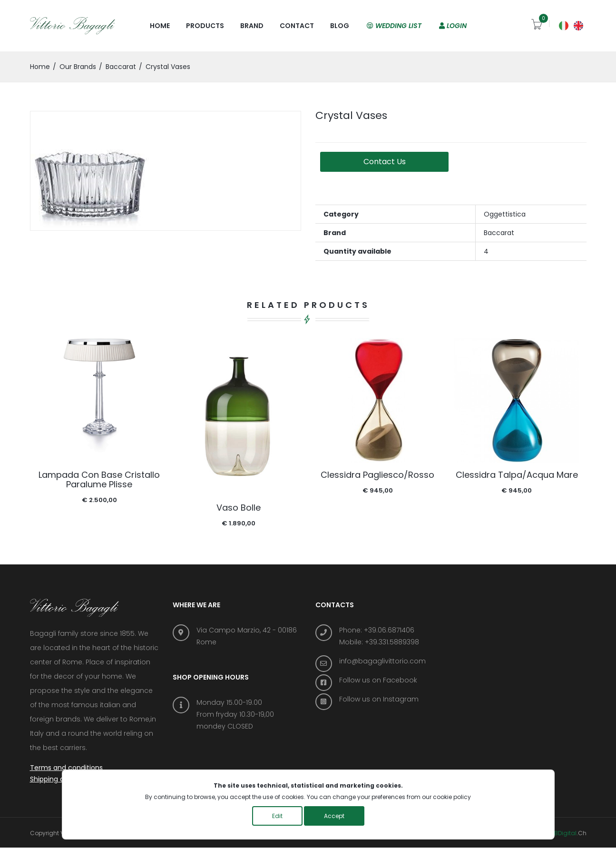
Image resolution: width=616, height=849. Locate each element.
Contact (297, 26)
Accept (334, 816)
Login (453, 26)
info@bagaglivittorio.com (382, 661)
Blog (340, 26)
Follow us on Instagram (379, 699)
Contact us (389, 162)
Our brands (78, 67)
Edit (277, 816)
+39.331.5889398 (392, 642)
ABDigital (563, 834)
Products (205, 26)
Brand (252, 26)
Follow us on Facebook (378, 680)
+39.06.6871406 (389, 630)
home (40, 67)
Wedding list (394, 26)
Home (160, 26)
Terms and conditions (66, 769)
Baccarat (121, 67)
